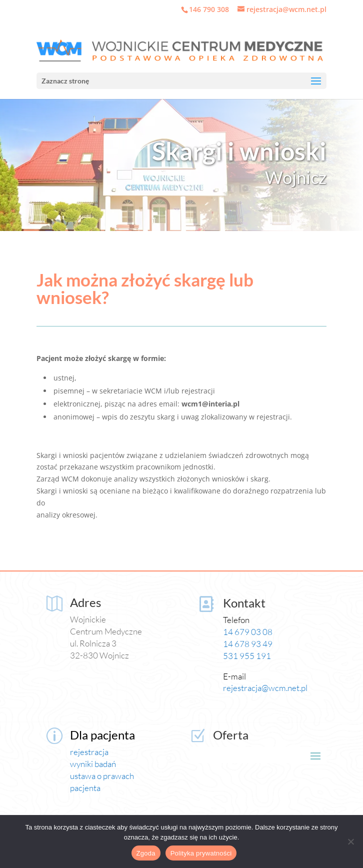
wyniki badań (93, 764)
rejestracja (89, 752)
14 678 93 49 (248, 644)
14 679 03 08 (248, 632)
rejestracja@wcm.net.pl (265, 688)
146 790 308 (209, 9)
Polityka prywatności (201, 853)
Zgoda (146, 853)
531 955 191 (247, 656)
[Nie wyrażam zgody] (350, 841)
